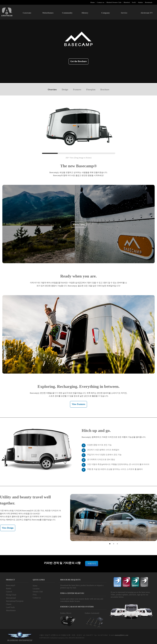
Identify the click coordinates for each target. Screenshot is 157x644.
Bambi (9, 589)
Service (124, 13)
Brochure (105, 90)
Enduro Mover (66, 613)
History (85, 13)
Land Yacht (10, 607)
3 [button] (117, 543)
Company (106, 13)
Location (36, 589)
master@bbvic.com (122, 635)
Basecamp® (11, 585)
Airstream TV (147, 13)
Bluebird (127, 2)
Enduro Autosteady (92, 613)
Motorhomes (48, 13)
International (11, 598)
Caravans (27, 13)
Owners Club (38, 592)
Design (65, 90)
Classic (9, 604)
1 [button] (110, 543)
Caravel (9, 592)
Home (93, 2)
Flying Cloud (11, 595)
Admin (140, 2)
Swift (134, 2)
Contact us (101, 2)
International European (15, 601)
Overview (52, 90)
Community (67, 13)
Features (77, 90)
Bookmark (149, 2)
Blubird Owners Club (114, 2)
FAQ (35, 595)
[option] (114, 517)
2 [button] (114, 543)
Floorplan (91, 90)
